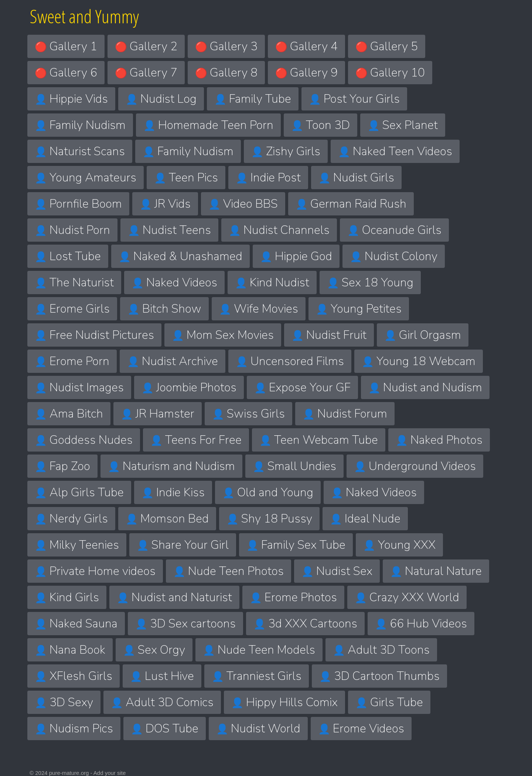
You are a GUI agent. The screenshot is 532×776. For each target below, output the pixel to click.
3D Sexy (64, 702)
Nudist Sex (337, 571)
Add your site (110, 773)
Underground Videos (415, 466)
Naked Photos (439, 440)
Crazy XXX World (407, 597)
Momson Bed (167, 519)
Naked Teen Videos (395, 151)
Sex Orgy (154, 650)
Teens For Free (196, 440)
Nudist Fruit (329, 335)
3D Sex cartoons (185, 624)
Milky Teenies (77, 545)
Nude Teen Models (259, 650)
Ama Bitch (69, 414)
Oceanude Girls (394, 230)
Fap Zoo (62, 466)
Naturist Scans (80, 151)
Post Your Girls (354, 99)
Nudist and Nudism (425, 387)
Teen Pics (186, 178)
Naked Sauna (76, 624)
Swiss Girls (248, 414)
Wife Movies (259, 309)
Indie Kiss (173, 492)
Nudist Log (161, 99)
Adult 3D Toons (381, 650)
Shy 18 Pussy (269, 519)
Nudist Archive (173, 361)
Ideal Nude (365, 519)
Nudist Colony (394, 256)
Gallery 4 (306, 46)
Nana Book (70, 650)
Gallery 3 (226, 46)
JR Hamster (158, 414)
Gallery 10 (390, 73)
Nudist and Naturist (174, 597)
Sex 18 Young (370, 283)
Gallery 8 (226, 73)
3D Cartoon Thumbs (379, 676)
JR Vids (165, 204)
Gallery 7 (146, 73)
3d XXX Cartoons (305, 624)
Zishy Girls (286, 151)
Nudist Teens (169, 230)
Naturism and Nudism (171, 466)
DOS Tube (165, 729)
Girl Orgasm (423, 335)
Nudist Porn (72, 230)
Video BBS (243, 204)
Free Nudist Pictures (94, 335)
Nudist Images (79, 387)
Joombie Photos (189, 387)
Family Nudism (80, 125)
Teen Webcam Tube (319, 440)
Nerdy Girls (71, 519)
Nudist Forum (345, 414)
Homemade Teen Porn (208, 125)
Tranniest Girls (257, 676)
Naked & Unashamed (180, 256)
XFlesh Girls (74, 676)
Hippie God (296, 256)
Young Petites (359, 309)
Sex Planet (403, 125)
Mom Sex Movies (223, 335)
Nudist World (258, 729)
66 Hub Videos (421, 624)
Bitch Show (164, 309)
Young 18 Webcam (419, 361)
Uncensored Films (290, 361)
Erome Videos (361, 729)
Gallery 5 (387, 46)
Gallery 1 (66, 46)
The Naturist (74, 283)
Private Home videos (95, 571)
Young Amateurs (86, 178)
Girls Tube (389, 702)
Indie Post (268, 178)
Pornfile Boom (78, 204)
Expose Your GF (302, 387)
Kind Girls (67, 597)
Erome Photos (293, 597)
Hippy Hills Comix (284, 702)
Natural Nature (436, 571)
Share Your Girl (183, 545)
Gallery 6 (66, 73)
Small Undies (294, 466)
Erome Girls (72, 309)
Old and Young (268, 492)
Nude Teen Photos (229, 571)
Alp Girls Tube (79, 492)
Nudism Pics (74, 729)
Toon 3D (320, 125)
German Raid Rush (351, 204)
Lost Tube (68, 256)
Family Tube (253, 99)
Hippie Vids (71, 99)
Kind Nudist (272, 283)
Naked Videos (174, 283)
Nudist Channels (279, 230)
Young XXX (399, 545)
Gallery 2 (146, 46)
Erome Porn (72, 361)
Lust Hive (162, 676)
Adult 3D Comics (162, 702)
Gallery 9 (306, 73)
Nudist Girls (356, 178)
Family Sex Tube (296, 545)
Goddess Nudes (84, 440)
